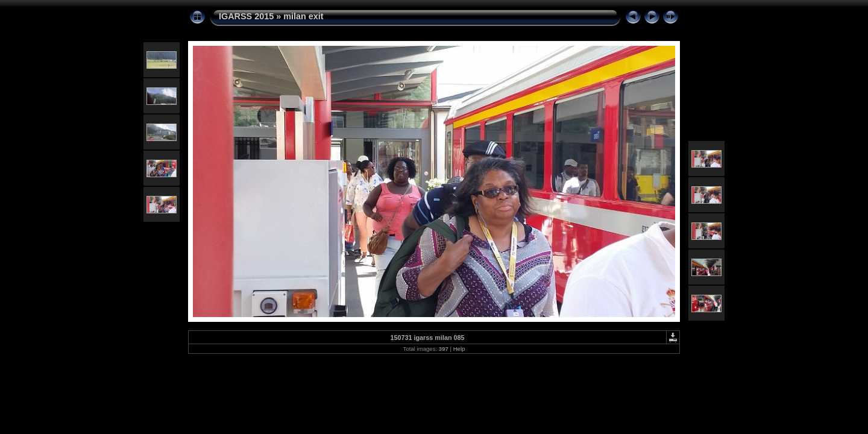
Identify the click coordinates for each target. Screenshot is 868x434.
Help (459, 349)
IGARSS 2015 (246, 16)
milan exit (303, 16)
